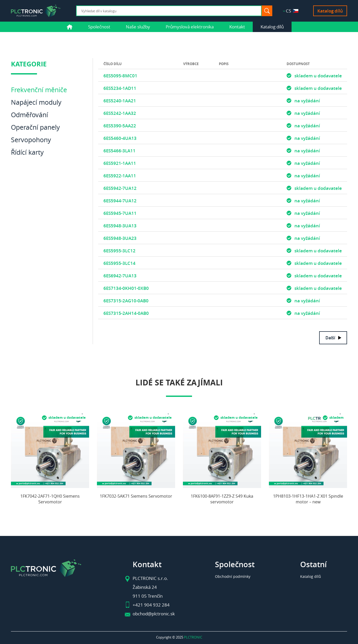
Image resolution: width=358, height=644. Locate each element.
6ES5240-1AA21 (120, 101)
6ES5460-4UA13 (120, 138)
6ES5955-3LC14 (119, 263)
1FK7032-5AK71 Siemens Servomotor (136, 496)
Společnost (99, 27)
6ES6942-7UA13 (120, 276)
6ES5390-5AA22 (120, 126)
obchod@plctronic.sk (154, 614)
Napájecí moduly (36, 102)
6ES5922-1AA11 (120, 176)
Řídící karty (27, 152)
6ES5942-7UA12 (120, 188)
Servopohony (31, 140)
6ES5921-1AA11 (120, 163)
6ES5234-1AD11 (120, 88)
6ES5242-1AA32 (120, 113)
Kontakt (237, 27)
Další (330, 338)
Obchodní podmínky (233, 576)
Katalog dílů (330, 11)
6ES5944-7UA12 (120, 201)
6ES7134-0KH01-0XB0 (126, 288)
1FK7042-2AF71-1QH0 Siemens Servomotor (50, 499)
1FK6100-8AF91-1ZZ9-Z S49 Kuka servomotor (222, 499)
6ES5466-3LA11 (119, 151)
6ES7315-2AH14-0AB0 (126, 313)
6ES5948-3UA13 (120, 226)
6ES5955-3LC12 (119, 251)
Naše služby (138, 27)
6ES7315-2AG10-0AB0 (126, 301)
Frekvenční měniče (39, 90)
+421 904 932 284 (151, 605)
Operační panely (35, 127)
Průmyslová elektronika (190, 27)
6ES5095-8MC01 (120, 76)
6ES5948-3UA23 (120, 238)
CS (292, 11)
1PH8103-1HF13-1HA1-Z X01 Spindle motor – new (308, 499)
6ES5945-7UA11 (120, 213)
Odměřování (29, 115)
